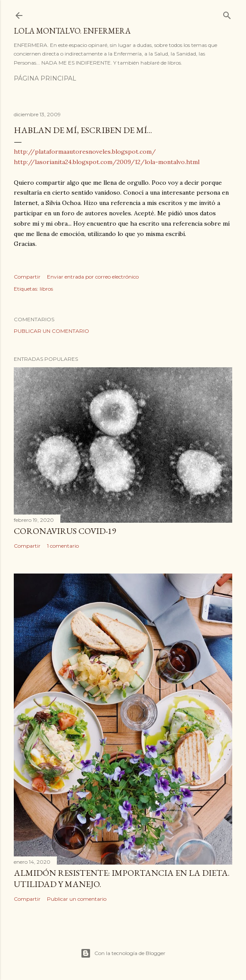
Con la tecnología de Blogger (123, 953)
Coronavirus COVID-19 (65, 531)
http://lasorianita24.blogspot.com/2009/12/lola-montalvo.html (107, 162)
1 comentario (63, 546)
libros (46, 289)
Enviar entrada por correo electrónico (93, 277)
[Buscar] (227, 14)
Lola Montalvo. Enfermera (72, 31)
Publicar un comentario (51, 331)
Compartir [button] (27, 277)
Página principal (45, 78)
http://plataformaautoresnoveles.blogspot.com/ (85, 152)
